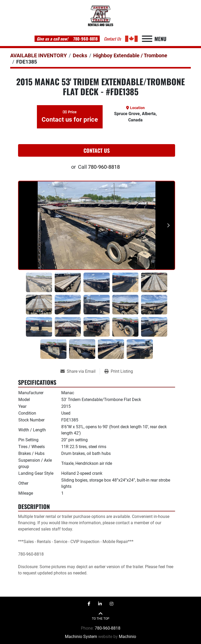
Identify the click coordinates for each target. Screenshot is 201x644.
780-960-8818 (85, 39)
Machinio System (81, 637)
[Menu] (147, 39)
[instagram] (111, 604)
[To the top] (101, 616)
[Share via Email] (80, 371)
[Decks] (80, 55)
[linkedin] (100, 604)
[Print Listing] (119, 371)
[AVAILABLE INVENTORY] (38, 55)
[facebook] (89, 604)
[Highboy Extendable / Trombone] (130, 55)
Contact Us (97, 150)
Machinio (127, 637)
